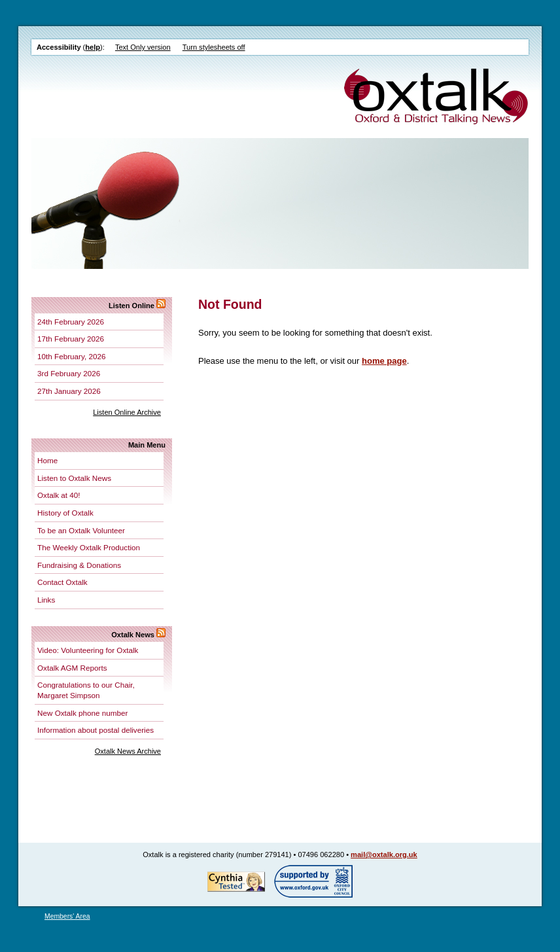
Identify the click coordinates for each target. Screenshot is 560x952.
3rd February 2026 (69, 373)
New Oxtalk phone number (82, 713)
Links (46, 600)
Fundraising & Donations (79, 565)
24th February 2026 (71, 322)
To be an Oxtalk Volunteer (81, 530)
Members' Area (67, 916)
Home (47, 460)
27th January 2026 (69, 391)
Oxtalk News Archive (128, 751)
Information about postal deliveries (96, 730)
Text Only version (143, 47)
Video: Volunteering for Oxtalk (88, 650)
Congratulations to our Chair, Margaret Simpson (86, 690)
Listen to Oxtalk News (74, 478)
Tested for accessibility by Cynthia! (236, 881)
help (93, 47)
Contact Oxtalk (62, 582)
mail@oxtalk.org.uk (384, 855)
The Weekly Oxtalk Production (89, 547)
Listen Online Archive (127, 412)
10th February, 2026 (71, 356)
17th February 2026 (71, 339)
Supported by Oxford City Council (313, 881)
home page (384, 361)
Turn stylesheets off (214, 47)
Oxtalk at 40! (59, 495)
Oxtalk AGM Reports (72, 668)
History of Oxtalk (65, 513)
